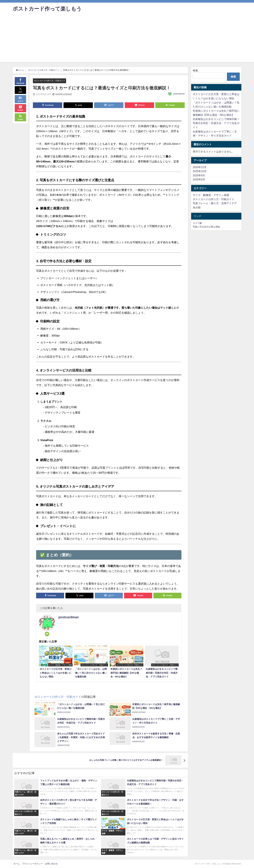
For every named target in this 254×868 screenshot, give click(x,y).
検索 (195, 70)
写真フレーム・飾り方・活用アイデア (215, 203)
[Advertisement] (127, 39)
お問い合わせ (51, 864)
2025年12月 (200, 167)
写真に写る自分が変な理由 (206, 227)
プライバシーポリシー (32, 864)
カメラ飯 (197, 223)
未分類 (197, 207)
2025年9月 (199, 175)
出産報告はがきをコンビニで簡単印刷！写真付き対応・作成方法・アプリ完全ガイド (216, 123)
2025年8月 (199, 179)
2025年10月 (200, 171)
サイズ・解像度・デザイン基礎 (211, 195)
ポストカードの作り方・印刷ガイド (51, 81)
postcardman (179, 94)
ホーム (17, 864)
